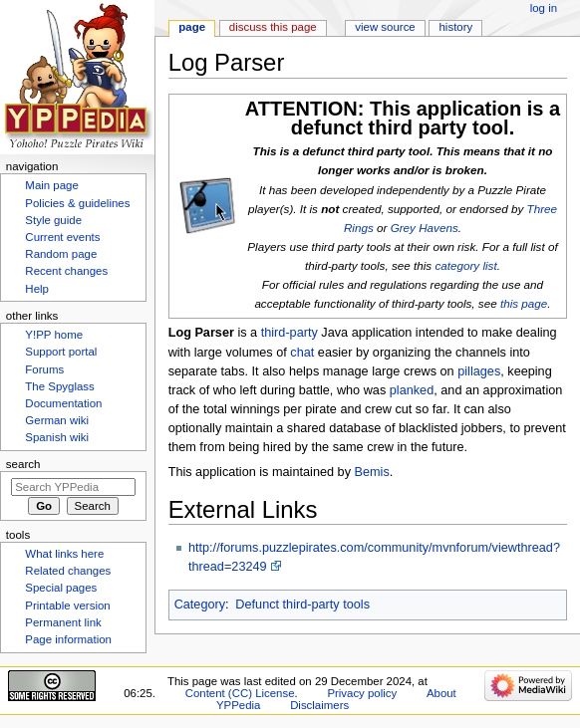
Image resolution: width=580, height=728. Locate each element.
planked (412, 390)
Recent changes (66, 271)
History (456, 27)
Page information (68, 639)
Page (192, 27)
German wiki (57, 420)
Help (37, 289)
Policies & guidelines (77, 203)
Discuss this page (273, 27)
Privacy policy (362, 693)
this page (524, 303)
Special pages (61, 588)
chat (302, 353)
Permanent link (63, 622)
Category (200, 605)
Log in (544, 8)
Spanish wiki (57, 437)
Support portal (61, 352)
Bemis (372, 472)
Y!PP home (54, 335)
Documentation (63, 403)
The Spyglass (59, 386)
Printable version (67, 606)
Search (23, 464)
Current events (62, 237)
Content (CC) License (240, 693)
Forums (44, 369)
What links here (64, 554)
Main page (52, 185)
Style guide (53, 220)
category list (465, 265)
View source (385, 27)
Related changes (68, 571)
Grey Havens (425, 228)
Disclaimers (319, 705)
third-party (290, 333)
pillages (479, 371)
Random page (61, 254)
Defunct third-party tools (302, 605)
